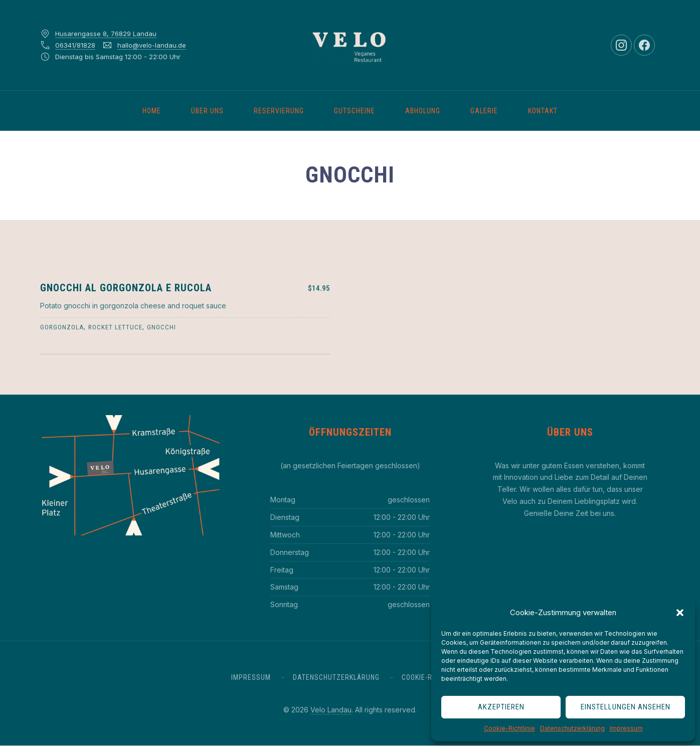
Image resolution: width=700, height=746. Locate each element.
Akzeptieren (501, 707)
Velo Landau (331, 710)
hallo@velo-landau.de (152, 45)
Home (152, 111)
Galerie (484, 111)
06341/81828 (75, 45)
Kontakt (543, 111)
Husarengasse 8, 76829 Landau (106, 34)
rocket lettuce (115, 327)
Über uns (207, 111)
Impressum (626, 728)
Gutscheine (355, 111)
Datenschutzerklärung (572, 728)
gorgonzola (62, 327)
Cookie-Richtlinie (509, 728)
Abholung (423, 111)
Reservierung (279, 111)
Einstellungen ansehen (626, 707)
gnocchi (161, 327)
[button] (680, 613)
